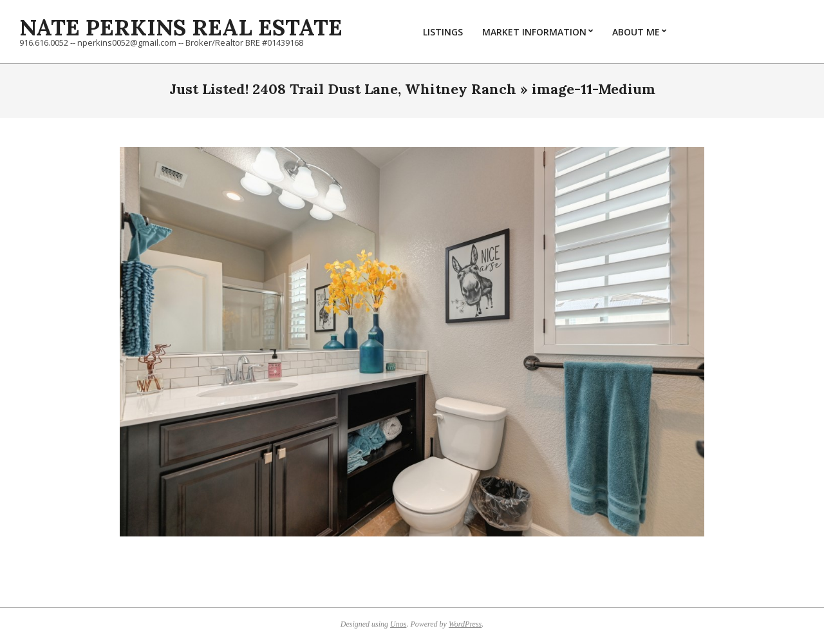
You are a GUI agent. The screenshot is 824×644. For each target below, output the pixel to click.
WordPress (465, 624)
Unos (398, 624)
